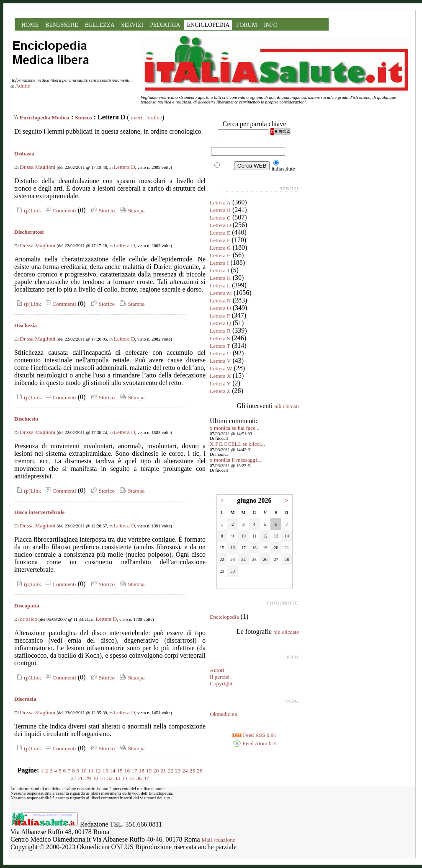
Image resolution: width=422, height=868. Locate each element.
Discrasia (25, 699)
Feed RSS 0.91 (254, 735)
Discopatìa (27, 606)
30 (95, 778)
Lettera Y (220, 384)
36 (139, 778)
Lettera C (220, 218)
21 (163, 771)
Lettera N (220, 301)
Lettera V (220, 361)
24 (185, 771)
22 (171, 771)
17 (134, 771)
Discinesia (26, 419)
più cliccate (286, 632)
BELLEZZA (100, 25)
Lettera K (220, 278)
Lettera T (220, 346)
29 (88, 778)
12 (98, 771)
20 (156, 771)
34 (124, 778)
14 (112, 771)
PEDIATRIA (165, 25)
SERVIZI (133, 25)
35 (132, 778)
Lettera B (220, 210)
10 (84, 771)
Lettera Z (220, 391)
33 (117, 778)
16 (127, 771)
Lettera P (220, 316)
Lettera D (125, 167)
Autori (217, 670)
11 (91, 771)
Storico (84, 118)
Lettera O (220, 308)
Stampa (131, 211)
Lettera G (220, 248)
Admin (23, 86)
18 (141, 771)
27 (73, 778)
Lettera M (221, 293)
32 (110, 778)
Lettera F (220, 240)
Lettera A (220, 203)
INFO (271, 25)
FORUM (247, 25)
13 (105, 771)
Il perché (220, 677)
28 (81, 778)
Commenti (59, 211)
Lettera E (220, 233)
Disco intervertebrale (39, 512)
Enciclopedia (224, 617)
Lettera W (221, 368)
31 (103, 778)
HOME (30, 25)
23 (178, 771)
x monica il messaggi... (235, 460)
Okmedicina (223, 714)
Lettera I (219, 263)
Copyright (221, 683)
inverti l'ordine (146, 118)
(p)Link (28, 211)
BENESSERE (62, 25)
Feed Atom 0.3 (254, 743)
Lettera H (220, 255)
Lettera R (220, 331)
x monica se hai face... (235, 428)
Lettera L (220, 285)
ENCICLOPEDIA (208, 25)
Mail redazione (219, 840)
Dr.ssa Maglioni (37, 167)
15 (120, 771)
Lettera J (219, 270)
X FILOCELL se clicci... (237, 444)
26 (199, 771)
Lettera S (220, 338)
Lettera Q (220, 323)
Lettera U (220, 353)
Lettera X (220, 376)
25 (192, 771)
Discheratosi (29, 232)
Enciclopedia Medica (45, 118)
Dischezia (26, 325)
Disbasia (24, 154)
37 (146, 778)
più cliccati (287, 406)
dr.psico (28, 619)
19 (149, 771)
